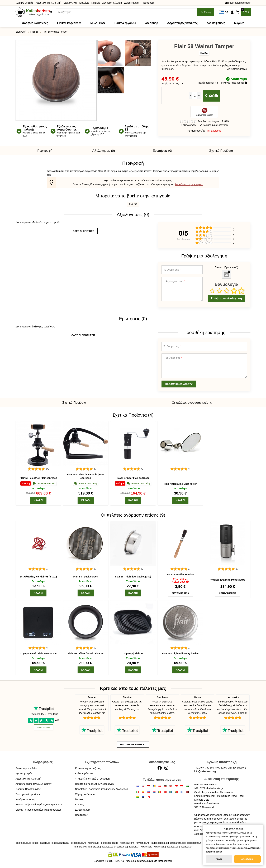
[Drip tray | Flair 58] (133, 623)
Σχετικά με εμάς (25, 3)
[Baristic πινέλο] (180, 544)
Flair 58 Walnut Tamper (55, 32)
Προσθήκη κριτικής (133, 745)
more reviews (44, 727)
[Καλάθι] (38, 500)
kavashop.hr (142, 843)
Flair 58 (34, 32)
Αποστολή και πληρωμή (48, 3)
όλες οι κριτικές (83, 231)
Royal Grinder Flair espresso (133, 478)
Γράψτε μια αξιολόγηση (214, 125)
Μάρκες (239, 23)
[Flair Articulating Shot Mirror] (180, 444)
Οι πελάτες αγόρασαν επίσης (192, 403)
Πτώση (219, 859)
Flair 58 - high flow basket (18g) (133, 577)
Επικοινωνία (70, 3)
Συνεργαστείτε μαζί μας (28, 794)
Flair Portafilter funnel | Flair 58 (86, 654)
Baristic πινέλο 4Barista (180, 575)
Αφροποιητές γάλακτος (182, 23)
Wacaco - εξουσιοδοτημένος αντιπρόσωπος (39, 805)
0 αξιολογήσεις (189, 125)
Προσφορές (148, 3)
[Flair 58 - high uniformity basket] (180, 623)
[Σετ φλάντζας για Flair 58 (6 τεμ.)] (38, 544)
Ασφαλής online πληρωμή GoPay (34, 784)
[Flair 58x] (86, 444)
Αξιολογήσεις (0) (104, 151)
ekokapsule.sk (24, 843)
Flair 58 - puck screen (86, 577)
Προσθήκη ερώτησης (179, 384)
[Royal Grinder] (133, 444)
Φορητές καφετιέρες (35, 23)
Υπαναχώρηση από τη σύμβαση (92, 779)
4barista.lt (159, 847)
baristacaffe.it (194, 843)
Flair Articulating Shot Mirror (180, 484)
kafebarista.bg (177, 843)
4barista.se (107, 847)
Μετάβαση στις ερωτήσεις (189, 184)
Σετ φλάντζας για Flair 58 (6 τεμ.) (38, 577)
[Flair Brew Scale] (38, 623)
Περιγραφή (45, 151)
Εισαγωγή (21, 32)
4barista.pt (121, 847)
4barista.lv (146, 847)
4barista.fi (134, 847)
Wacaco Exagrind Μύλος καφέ (228, 580)
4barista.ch (186, 847)
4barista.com (127, 843)
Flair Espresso (213, 131)
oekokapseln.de (110, 843)
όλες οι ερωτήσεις (83, 335)
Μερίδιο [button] (204, 53)
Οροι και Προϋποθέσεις (28, 789)
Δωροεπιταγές (132, 3)
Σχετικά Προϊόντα (221, 151)
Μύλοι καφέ (98, 23)
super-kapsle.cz (42, 843)
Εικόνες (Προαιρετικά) (227, 267)
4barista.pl (94, 843)
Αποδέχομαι (247, 859)
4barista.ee (172, 847)
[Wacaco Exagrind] (228, 544)
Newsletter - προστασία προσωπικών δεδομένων (101, 789)
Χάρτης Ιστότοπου (85, 794)
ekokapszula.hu (61, 843)
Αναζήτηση (206, 12)
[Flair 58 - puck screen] (86, 544)
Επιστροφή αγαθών (26, 768)
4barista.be (80, 847)
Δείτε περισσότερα (237, 69)
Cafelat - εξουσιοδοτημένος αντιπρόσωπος (38, 810)
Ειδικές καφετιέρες (69, 23)
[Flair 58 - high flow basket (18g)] (133, 544)
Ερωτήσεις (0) (162, 151)
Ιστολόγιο (84, 3)
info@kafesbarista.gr (238, 3)
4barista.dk (94, 847)
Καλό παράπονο (84, 774)
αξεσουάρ (152, 23)
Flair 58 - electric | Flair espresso (38, 478)
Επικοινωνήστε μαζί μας (88, 768)
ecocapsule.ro (79, 843)
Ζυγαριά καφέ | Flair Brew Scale (38, 654)
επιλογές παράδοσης (232, 83)
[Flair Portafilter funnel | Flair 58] (86, 623)
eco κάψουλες (216, 23)
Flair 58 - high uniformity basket (180, 654)
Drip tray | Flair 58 (133, 654)
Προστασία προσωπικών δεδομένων (95, 784)
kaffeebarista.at (159, 843)
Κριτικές (96, 3)
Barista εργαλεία (125, 23)
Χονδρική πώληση (112, 3)
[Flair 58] (38, 444)
